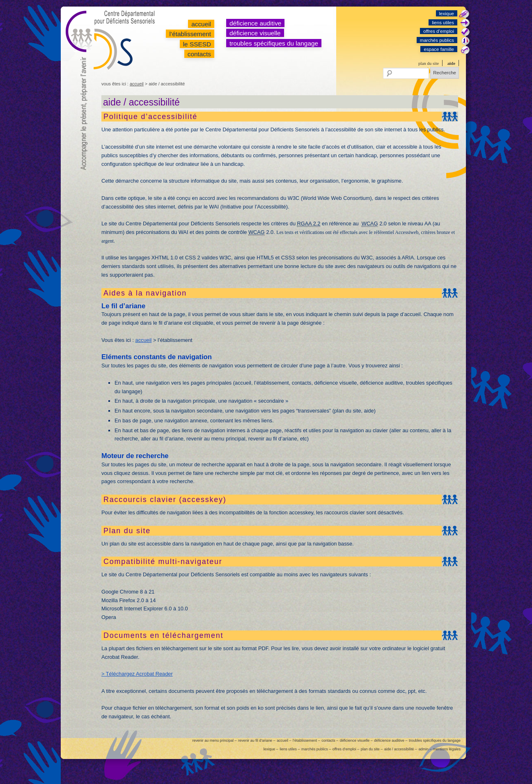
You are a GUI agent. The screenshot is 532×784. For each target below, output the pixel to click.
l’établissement (190, 34)
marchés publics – (316, 749)
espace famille (439, 49)
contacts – (330, 740)
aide (451, 63)
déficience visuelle (255, 33)
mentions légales (447, 749)
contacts (199, 54)
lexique (447, 14)
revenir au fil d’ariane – (257, 740)
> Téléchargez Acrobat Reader (137, 674)
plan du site (429, 63)
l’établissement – (306, 740)
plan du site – (372, 749)
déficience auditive (255, 23)
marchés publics (437, 40)
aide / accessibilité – (401, 749)
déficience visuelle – (356, 740)
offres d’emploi (439, 31)
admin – (425, 749)
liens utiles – (290, 749)
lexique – (271, 749)
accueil (201, 24)
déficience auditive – (391, 740)
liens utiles (443, 23)
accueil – (284, 740)
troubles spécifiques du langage (274, 43)
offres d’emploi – (346, 749)
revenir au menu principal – (214, 740)
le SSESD (197, 44)
